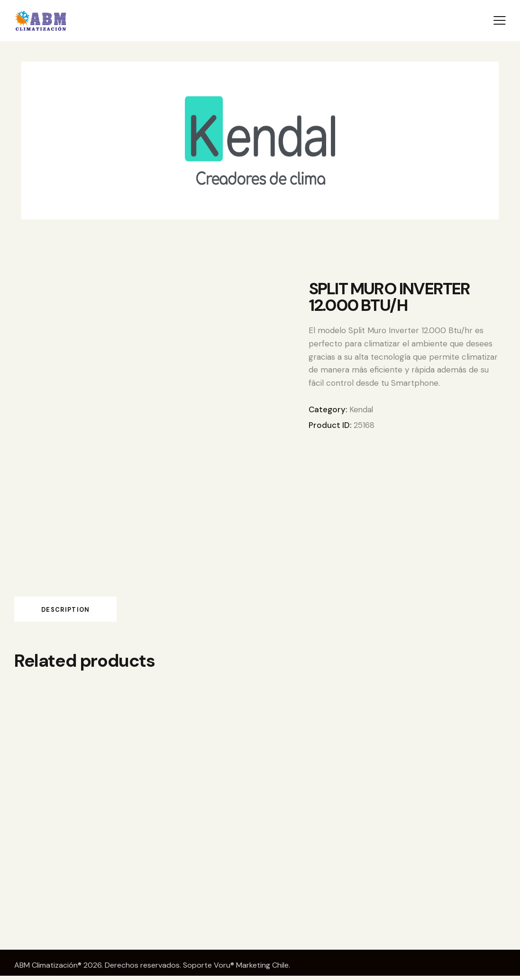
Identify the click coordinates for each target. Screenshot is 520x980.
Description (80, 611)
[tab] (80, 611)
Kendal (362, 409)
